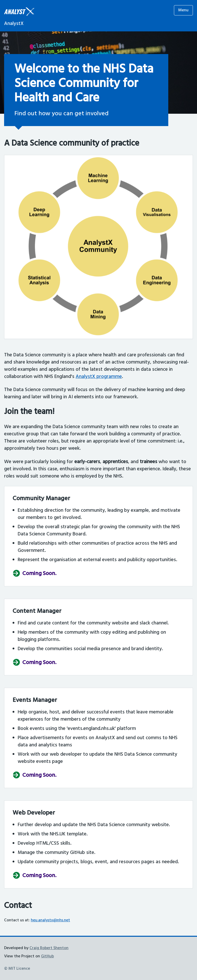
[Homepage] (19, 16)
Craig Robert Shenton (49, 948)
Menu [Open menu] (183, 10)
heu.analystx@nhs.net (50, 920)
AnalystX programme (99, 377)
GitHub (47, 956)
